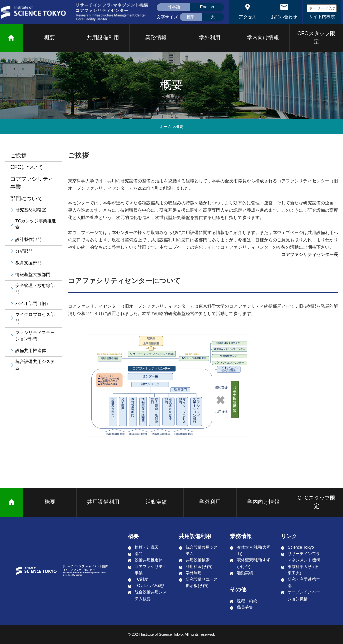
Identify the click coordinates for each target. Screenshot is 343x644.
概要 (50, 38)
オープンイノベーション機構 (304, 595)
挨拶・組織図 (147, 547)
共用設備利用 (103, 38)
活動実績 (156, 502)
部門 (139, 554)
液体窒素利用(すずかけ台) (254, 563)
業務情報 (156, 38)
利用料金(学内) (199, 567)
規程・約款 (247, 601)
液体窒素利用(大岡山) (254, 550)
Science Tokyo (301, 547)
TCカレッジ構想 (149, 586)
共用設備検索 (198, 560)
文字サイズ (167, 17)
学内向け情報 (263, 38)
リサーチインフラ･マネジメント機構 (305, 557)
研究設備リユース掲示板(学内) (202, 583)
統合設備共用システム (202, 550)
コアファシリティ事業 (151, 570)
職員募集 (245, 607)
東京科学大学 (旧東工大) (303, 570)
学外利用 (210, 38)
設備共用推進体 (149, 560)
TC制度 (141, 579)
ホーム (166, 127)
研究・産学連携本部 (304, 583)
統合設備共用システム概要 (151, 595)
